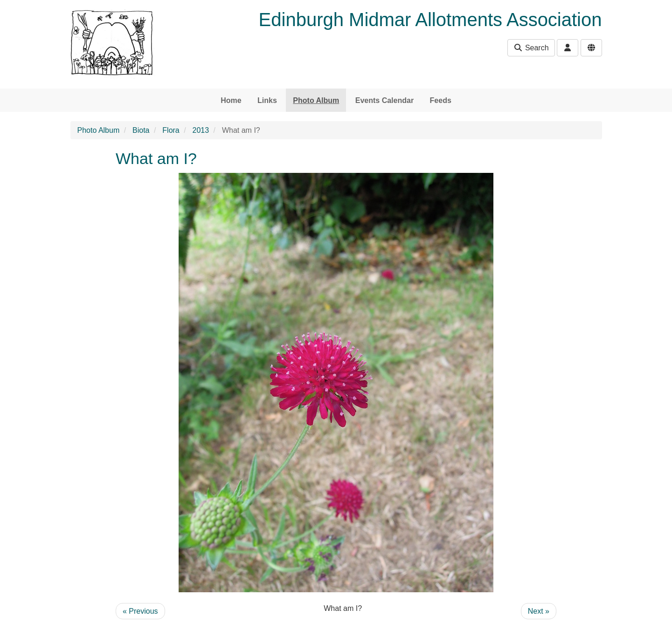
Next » (539, 611)
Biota (141, 130)
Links (267, 100)
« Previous (140, 611)
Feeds (441, 100)
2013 (201, 130)
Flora (171, 130)
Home (231, 100)
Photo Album (316, 100)
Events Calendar (384, 100)
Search (531, 48)
